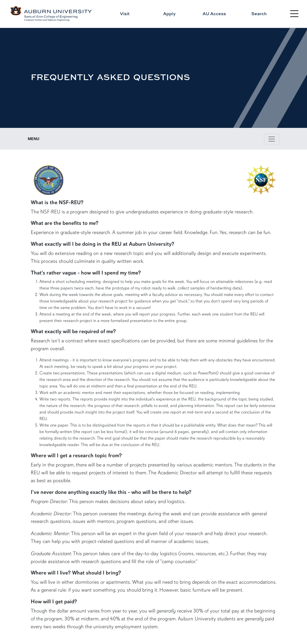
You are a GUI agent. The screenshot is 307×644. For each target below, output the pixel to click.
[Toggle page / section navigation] (272, 139)
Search (259, 14)
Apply (169, 14)
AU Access (214, 14)
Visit (125, 14)
